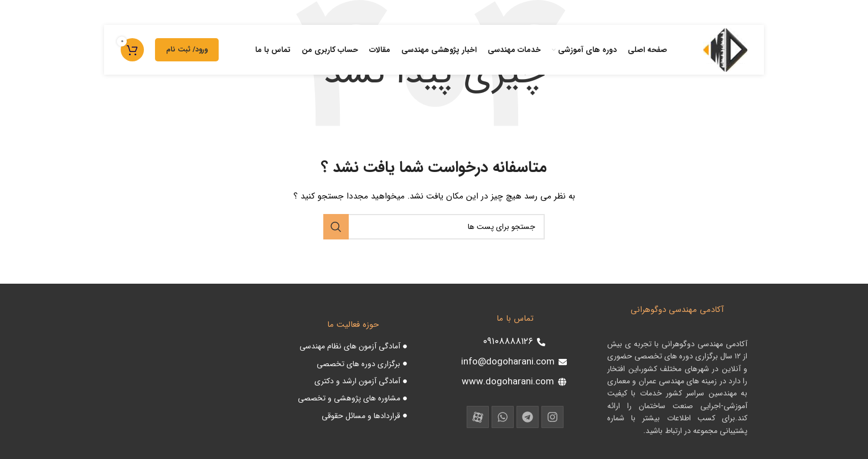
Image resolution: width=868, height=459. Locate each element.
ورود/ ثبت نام (187, 49)
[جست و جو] (434, 227)
